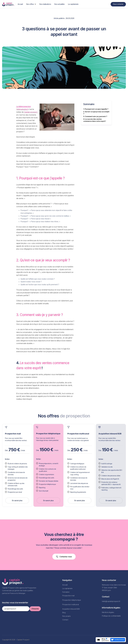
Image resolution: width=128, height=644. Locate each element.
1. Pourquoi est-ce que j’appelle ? (96, 109)
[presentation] (18, 617)
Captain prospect (31, 112)
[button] (31, 4)
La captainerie (67, 588)
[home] (8, 4)
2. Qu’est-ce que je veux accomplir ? (96, 113)
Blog (64, 613)
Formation (66, 592)
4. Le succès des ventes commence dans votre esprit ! (95, 120)
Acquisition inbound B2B (71, 609)
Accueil (65, 585)
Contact (65, 620)
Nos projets (66, 616)
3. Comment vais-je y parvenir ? (95, 116)
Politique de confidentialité (111, 616)
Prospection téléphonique (72, 600)
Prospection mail (68, 596)
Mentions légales (108, 612)
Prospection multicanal (71, 604)
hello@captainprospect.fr (111, 601)
